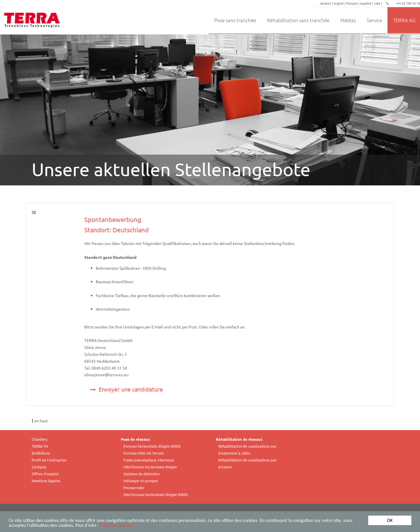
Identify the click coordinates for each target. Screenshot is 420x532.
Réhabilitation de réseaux (239, 439)
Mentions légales (116, 526)
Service (374, 20)
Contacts (39, 467)
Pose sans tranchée (235, 20)
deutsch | (327, 3)
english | (340, 3)
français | (353, 3)
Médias (348, 20)
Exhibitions (41, 453)
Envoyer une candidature (126, 389)
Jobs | (378, 3)
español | (367, 3)
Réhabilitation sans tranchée (298, 20)
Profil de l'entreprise (49, 460)
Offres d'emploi (45, 474)
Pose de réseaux (135, 439)
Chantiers (40, 439)
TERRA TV (40, 446)
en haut (40, 421)
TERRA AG (404, 20)
